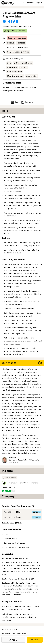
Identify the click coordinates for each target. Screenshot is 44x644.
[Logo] (8, 3)
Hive (18, 16)
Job (14, 102)
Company (27, 102)
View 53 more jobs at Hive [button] (14, 634)
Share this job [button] (9, 629)
